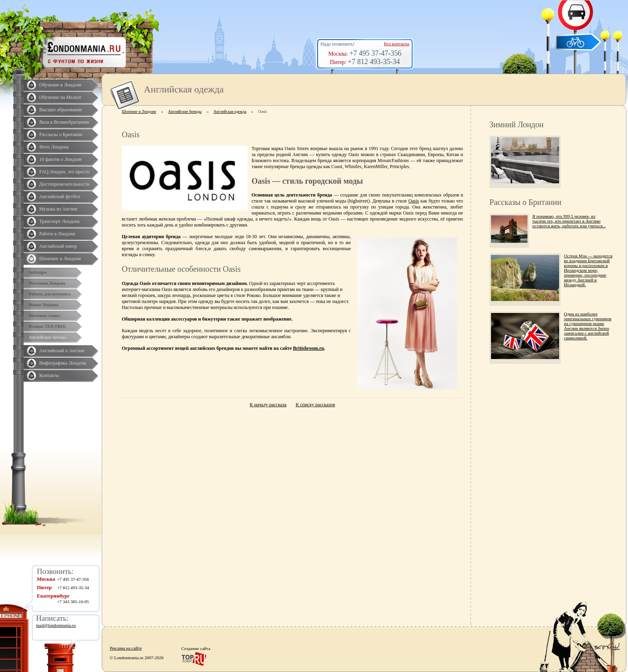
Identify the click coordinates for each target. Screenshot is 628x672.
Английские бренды (48, 337)
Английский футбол (60, 197)
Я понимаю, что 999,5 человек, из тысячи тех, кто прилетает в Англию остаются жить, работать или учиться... (569, 221)
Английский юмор (58, 246)
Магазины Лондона (47, 283)
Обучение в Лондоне (60, 85)
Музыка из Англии (58, 209)
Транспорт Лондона (59, 221)
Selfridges (38, 272)
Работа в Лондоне (57, 234)
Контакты (49, 375)
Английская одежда (230, 111)
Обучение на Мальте (60, 97)
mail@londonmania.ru (56, 625)
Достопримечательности (64, 184)
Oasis (414, 201)
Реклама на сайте (126, 648)
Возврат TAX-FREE (47, 326)
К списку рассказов (315, 405)
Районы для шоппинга (50, 294)
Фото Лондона (54, 147)
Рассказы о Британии (61, 134)
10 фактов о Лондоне (61, 159)
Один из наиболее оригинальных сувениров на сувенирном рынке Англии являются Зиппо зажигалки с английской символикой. (588, 326)
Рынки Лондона (44, 305)
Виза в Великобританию (64, 122)
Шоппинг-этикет (45, 315)
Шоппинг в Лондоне (60, 259)
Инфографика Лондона (63, 363)
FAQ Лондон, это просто (64, 172)
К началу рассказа (268, 405)
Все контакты (397, 44)
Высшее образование (61, 110)
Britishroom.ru (309, 348)
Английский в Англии (62, 351)
